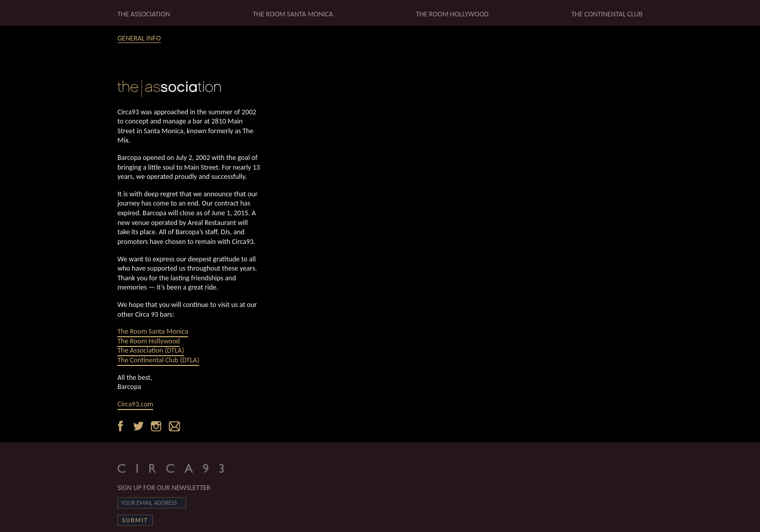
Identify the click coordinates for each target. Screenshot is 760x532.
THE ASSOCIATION (144, 14)
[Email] (152, 503)
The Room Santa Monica (153, 331)
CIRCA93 (179, 468)
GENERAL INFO (139, 38)
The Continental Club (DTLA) (158, 360)
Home (189, 88)
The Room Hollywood (149, 341)
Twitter (141, 425)
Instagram (157, 425)
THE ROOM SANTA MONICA (293, 14)
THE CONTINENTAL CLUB (607, 14)
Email (173, 425)
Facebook (124, 425)
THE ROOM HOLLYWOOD (452, 14)
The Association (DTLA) (151, 350)
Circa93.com (135, 404)
